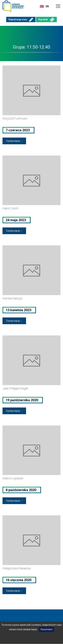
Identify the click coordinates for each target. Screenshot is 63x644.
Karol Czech (10, 208)
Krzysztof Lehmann (15, 119)
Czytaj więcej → (14, 141)
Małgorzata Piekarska (17, 568)
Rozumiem (47, 629)
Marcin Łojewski (13, 478)
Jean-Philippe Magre (15, 388)
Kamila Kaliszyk (12, 298)
